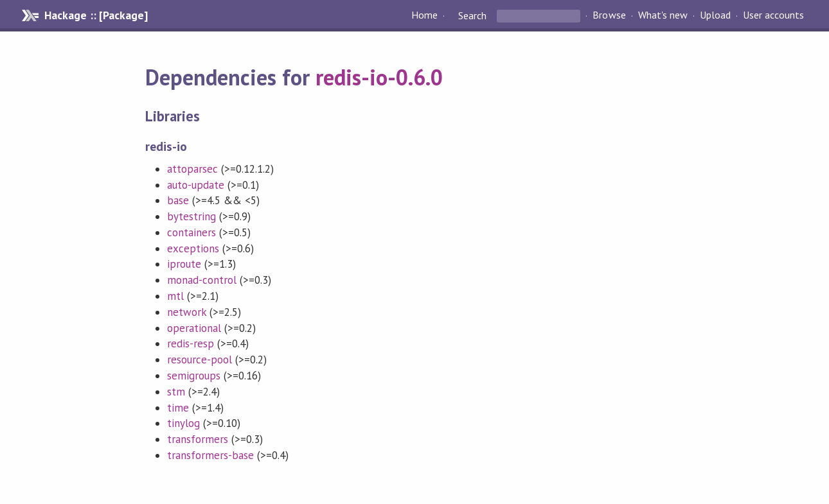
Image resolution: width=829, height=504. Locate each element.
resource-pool (200, 360)
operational (194, 328)
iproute (184, 264)
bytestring (192, 216)
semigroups (194, 376)
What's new (663, 15)
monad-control (202, 280)
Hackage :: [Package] (96, 15)
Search (472, 15)
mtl (175, 296)
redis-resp (191, 343)
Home (424, 15)
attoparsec (192, 169)
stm (176, 392)
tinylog (183, 423)
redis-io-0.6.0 (379, 77)
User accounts (773, 15)
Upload (715, 15)
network (187, 312)
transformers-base (210, 455)
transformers (198, 439)
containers (192, 232)
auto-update (196, 185)
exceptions (193, 248)
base (178, 200)
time (178, 408)
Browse (609, 15)
